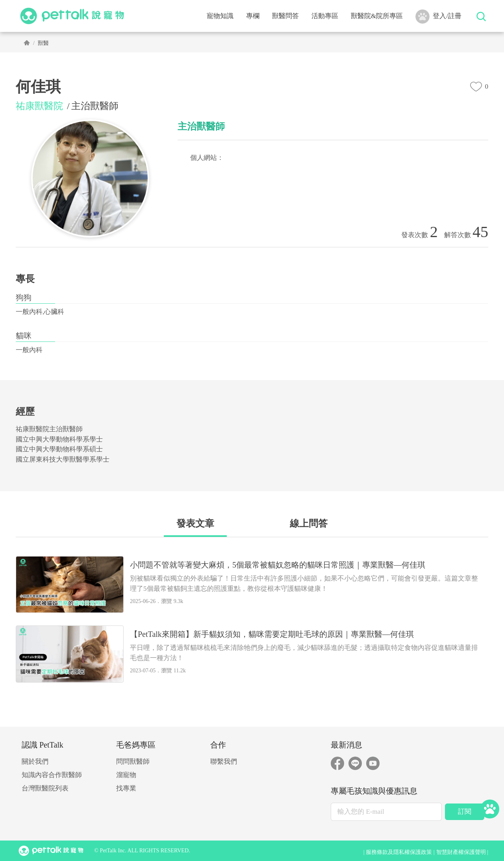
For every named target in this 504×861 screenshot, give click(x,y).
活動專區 (325, 16)
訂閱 (465, 812)
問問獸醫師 (133, 762)
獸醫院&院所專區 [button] (377, 16)
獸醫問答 (285, 16)
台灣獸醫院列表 (45, 788)
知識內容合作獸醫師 (52, 775)
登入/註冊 (438, 17)
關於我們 (35, 762)
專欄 (253, 16)
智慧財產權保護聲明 (461, 852)
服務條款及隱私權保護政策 (399, 852)
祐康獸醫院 (39, 106)
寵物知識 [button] (220, 16)
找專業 (126, 788)
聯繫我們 (224, 762)
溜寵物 (126, 775)
